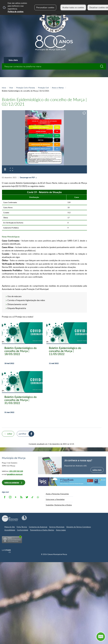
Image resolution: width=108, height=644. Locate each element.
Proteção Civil (43, 88)
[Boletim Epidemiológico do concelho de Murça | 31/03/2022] (22, 394)
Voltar (10, 434)
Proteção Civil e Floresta (26, 88)
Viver (11, 88)
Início (4, 88)
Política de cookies (16, 12)
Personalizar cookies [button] (45, 7)
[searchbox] (54, 66)
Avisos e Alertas (58, 88)
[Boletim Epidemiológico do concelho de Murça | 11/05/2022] (67, 345)
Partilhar (23, 434)
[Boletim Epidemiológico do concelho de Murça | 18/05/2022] (22, 345)
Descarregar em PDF (27, 178)
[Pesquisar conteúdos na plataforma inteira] (103, 66)
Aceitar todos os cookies (73, 7)
